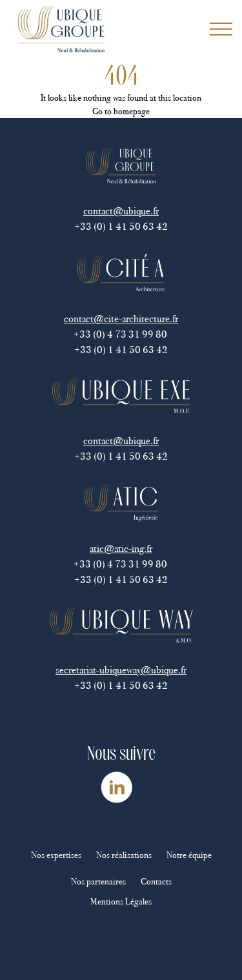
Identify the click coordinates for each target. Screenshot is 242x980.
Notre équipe (189, 855)
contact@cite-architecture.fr (121, 319)
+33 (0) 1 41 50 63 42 (121, 226)
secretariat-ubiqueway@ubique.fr (121, 670)
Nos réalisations (124, 855)
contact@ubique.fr (121, 211)
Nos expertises (56, 855)
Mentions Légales (121, 902)
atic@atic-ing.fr (121, 548)
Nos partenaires (98, 882)
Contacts (156, 882)
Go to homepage (121, 111)
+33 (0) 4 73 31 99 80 (121, 334)
